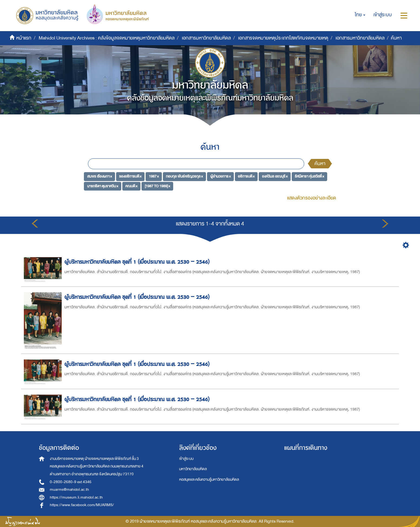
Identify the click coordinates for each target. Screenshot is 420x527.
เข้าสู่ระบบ (186, 459)
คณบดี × (131, 186)
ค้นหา (320, 164)
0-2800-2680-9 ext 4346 (71, 482)
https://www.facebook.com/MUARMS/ (82, 505)
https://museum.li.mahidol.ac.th (76, 497)
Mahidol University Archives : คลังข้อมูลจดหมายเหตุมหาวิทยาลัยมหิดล (107, 38)
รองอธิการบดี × (130, 176)
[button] (360, 15)
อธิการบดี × (246, 176)
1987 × (154, 176)
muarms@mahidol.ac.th (69, 490)
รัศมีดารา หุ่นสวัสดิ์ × (309, 176)
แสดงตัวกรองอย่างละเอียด (312, 198)
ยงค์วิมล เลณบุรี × (275, 176)
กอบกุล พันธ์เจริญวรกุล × (184, 176)
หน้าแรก (24, 38)
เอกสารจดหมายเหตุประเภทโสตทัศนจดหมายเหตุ (283, 38)
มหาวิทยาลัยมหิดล (193, 469)
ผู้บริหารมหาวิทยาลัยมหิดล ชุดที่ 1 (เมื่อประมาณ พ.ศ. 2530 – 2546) (138, 262)
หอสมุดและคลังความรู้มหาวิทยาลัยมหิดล (209, 479)
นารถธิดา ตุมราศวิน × (103, 186)
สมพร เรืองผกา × (100, 176)
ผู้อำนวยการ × (221, 176)
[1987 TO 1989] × (157, 186)
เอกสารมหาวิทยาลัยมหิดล (206, 38)
